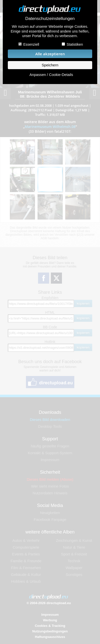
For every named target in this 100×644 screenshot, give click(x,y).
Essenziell (31, 44)
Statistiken (75, 44)
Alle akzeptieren (50, 54)
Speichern (50, 65)
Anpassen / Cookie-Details (51, 75)
